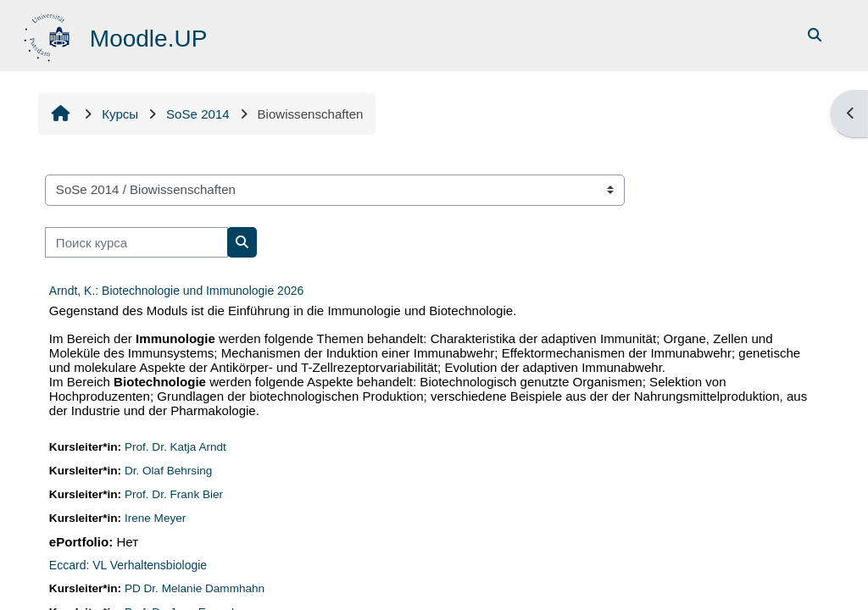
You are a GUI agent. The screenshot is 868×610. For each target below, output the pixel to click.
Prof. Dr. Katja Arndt (175, 447)
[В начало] (49, 34)
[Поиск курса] (136, 243)
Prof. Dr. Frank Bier (174, 494)
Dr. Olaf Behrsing (168, 471)
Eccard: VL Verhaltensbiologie (128, 565)
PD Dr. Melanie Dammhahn (195, 588)
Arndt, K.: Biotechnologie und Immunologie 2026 (176, 291)
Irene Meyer (155, 518)
